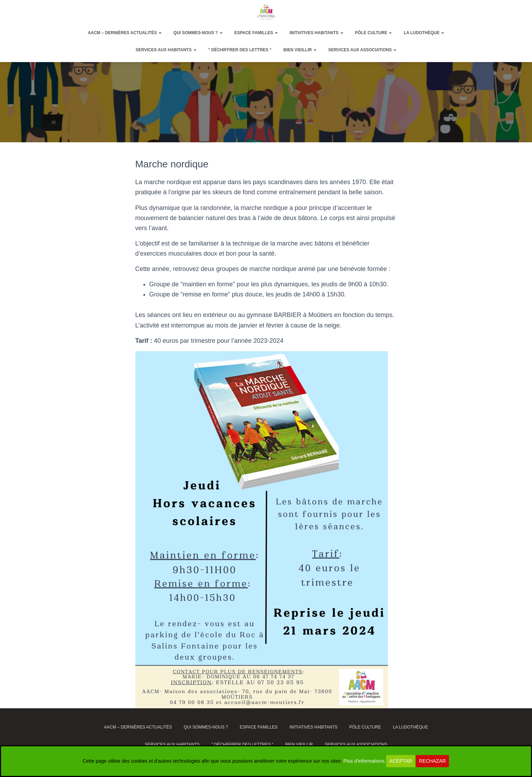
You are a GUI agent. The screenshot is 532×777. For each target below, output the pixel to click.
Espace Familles (256, 33)
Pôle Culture (373, 33)
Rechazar (432, 761)
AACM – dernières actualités (125, 33)
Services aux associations (362, 50)
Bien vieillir (300, 50)
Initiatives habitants (316, 33)
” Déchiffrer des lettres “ (240, 50)
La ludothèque (424, 33)
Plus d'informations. (365, 761)
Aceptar (401, 761)
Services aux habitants (166, 50)
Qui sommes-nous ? (198, 33)
